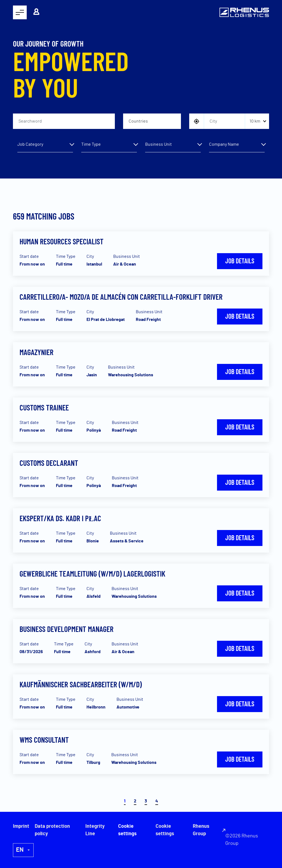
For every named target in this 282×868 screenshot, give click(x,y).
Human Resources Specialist (62, 241)
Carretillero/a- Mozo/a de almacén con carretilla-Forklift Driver (121, 297)
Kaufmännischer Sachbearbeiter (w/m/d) (81, 684)
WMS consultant (44, 740)
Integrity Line (95, 830)
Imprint (21, 826)
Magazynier (36, 352)
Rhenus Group (201, 830)
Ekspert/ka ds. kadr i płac (60, 518)
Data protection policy (52, 830)
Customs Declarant (49, 463)
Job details (240, 261)
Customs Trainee (44, 407)
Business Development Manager (67, 629)
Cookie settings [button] (165, 830)
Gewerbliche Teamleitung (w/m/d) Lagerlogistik (92, 574)
